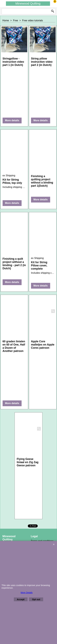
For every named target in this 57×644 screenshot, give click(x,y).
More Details (27, 593)
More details (12, 120)
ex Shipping (9, 175)
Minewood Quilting (28, 3)
